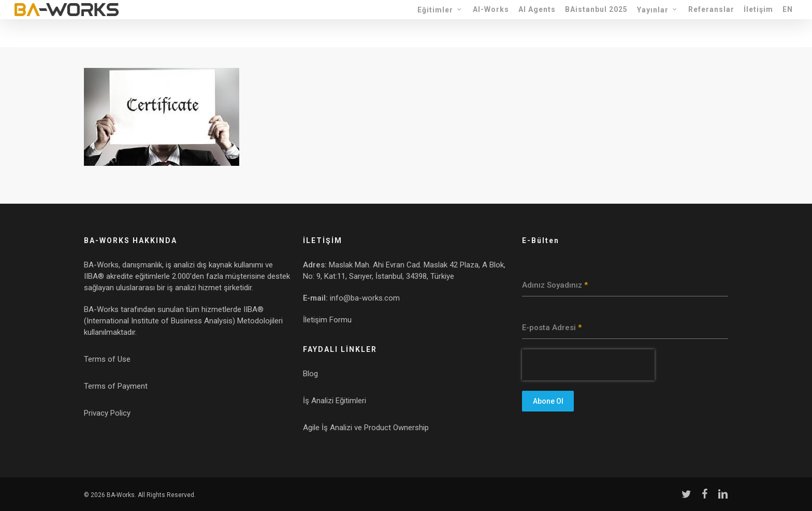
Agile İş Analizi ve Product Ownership (366, 428)
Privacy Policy (107, 413)
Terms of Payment (116, 386)
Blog (310, 374)
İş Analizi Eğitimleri (335, 401)
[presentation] (588, 365)
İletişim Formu (327, 320)
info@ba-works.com (365, 298)
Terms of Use (107, 359)
